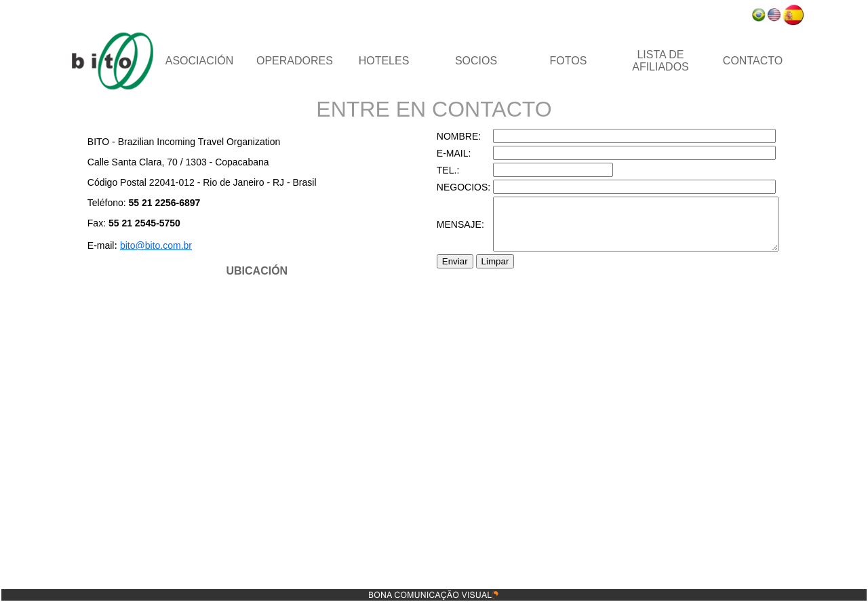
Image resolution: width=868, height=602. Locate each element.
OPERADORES (295, 61)
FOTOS (569, 61)
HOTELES (384, 61)
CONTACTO (753, 61)
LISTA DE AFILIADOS (660, 61)
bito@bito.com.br (139, 245)
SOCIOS (476, 61)
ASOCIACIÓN (199, 61)
